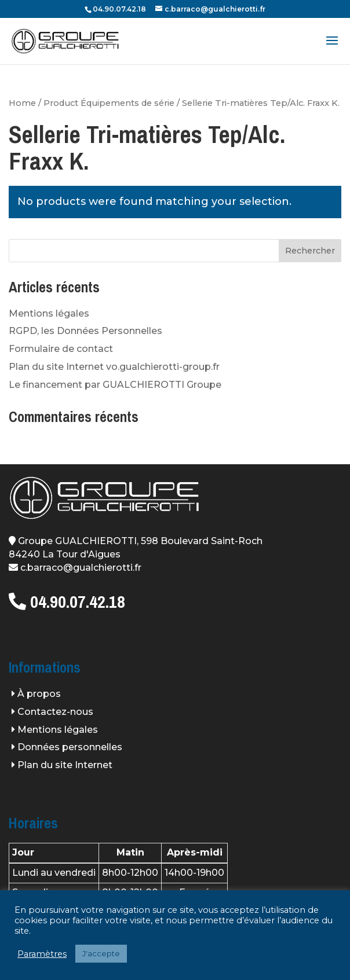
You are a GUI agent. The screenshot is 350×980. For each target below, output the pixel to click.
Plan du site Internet (65, 765)
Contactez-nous (55, 712)
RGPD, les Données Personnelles (85, 331)
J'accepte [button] (101, 953)
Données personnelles (70, 747)
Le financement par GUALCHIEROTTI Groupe (115, 385)
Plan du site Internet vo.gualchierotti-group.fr (114, 367)
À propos (39, 694)
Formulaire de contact (61, 349)
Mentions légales (49, 313)
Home (22, 103)
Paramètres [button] (42, 954)
